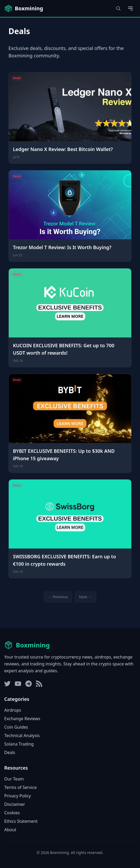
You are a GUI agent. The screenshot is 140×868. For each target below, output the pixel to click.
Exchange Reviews (22, 719)
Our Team (14, 779)
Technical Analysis (22, 735)
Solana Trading (19, 744)
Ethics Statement (21, 821)
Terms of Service (20, 787)
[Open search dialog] (118, 8)
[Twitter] (7, 684)
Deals (10, 752)
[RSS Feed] (39, 684)
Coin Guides (16, 727)
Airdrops (13, 710)
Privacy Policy (18, 796)
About (10, 830)
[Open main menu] (130, 8)
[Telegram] (29, 684)
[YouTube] (18, 684)
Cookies (12, 813)
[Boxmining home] (24, 8)
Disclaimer (15, 804)
